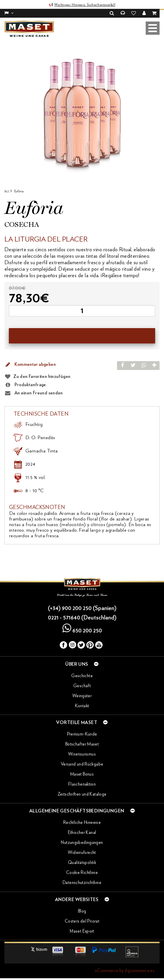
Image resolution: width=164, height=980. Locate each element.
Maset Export (82, 931)
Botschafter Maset (82, 744)
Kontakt (82, 706)
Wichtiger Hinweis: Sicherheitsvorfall (85, 5)
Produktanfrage (25, 385)
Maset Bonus (82, 774)
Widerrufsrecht (82, 853)
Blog (82, 911)
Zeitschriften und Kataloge (82, 794)
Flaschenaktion (82, 784)
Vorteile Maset (82, 722)
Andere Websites (82, 899)
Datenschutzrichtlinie (82, 883)
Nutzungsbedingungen (82, 843)
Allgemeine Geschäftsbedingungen (82, 811)
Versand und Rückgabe (82, 764)
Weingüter (82, 696)
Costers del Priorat (82, 921)
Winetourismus (82, 754)
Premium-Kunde (82, 734)
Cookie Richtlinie (82, 873)
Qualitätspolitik (82, 863)
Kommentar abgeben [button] (30, 365)
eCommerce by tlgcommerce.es (125, 971)
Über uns (82, 664)
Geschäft (82, 686)
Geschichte (82, 676)
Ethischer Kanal (82, 833)
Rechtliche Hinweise (82, 823)
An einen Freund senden (34, 393)
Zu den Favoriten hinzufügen (42, 377)
